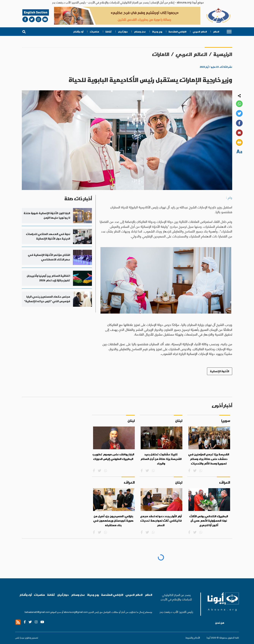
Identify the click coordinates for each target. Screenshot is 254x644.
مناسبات (94, 32)
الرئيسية (223, 54)
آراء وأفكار (78, 32)
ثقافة (109, 32)
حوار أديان (123, 32)
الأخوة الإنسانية (220, 371)
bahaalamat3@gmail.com (37, 612)
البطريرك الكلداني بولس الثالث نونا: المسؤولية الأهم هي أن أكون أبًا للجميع (209, 521)
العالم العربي (200, 32)
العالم (216, 32)
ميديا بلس (20, 637)
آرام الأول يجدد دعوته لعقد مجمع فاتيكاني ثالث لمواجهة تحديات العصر (161, 521)
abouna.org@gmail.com (76, 612)
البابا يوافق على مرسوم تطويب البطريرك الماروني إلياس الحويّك (113, 457)
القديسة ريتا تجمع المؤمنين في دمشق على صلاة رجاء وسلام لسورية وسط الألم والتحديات (209, 459)
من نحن (220, 623)
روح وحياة (157, 32)
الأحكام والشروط (193, 638)
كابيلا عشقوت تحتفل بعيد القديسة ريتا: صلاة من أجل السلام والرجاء (161, 459)
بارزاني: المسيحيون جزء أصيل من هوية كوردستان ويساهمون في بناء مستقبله (113, 521)
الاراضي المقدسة (177, 32)
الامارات (161, 54)
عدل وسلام (140, 32)
